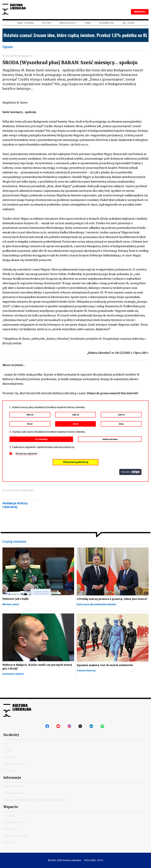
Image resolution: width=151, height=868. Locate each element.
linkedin (92, 728)
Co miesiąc (41, 448)
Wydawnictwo (107, 31)
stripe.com (130, 480)
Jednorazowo (110, 448)
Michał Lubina (11, 613)
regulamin (32, 462)
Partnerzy (9, 816)
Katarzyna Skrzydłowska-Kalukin (96, 617)
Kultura (47, 31)
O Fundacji (9, 771)
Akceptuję (26, 462)
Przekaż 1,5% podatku (16, 836)
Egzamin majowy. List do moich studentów (104, 678)
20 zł (75, 432)
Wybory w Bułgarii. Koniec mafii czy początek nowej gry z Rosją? (35, 680)
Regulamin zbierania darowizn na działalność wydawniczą (34, 800)
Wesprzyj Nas (11, 829)
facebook (48, 728)
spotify (103, 728)
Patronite (8, 843)
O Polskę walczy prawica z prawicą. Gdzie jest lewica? (109, 610)
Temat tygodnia (25, 31)
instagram (70, 728)
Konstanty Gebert (13, 688)
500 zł (30, 423)
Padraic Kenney (86, 683)
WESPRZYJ (140, 20)
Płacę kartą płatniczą (76, 471)
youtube (59, 728)
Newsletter (9, 757)
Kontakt (8, 750)
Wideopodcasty (68, 31)
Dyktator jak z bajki (17, 607)
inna (121, 432)
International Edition (14, 764)
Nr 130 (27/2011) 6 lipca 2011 (18, 64)
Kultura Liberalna (23, 13)
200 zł (76, 423)
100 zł (121, 423)
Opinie (88, 31)
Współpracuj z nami (14, 822)
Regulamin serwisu (13, 786)
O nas (6, 744)
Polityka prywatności (15, 793)
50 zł (30, 432)
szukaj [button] (131, 31)
